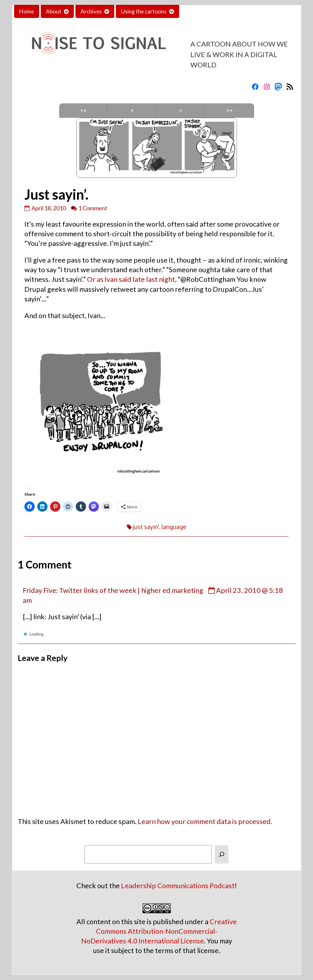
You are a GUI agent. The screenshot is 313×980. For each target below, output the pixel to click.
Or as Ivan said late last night (131, 279)
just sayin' (146, 527)
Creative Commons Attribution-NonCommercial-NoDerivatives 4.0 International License (159, 931)
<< (83, 110)
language (174, 527)
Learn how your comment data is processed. (205, 821)
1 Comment (93, 208)
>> (230, 110)
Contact (194, 11)
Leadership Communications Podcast (178, 886)
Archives (91, 11)
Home (27, 11)
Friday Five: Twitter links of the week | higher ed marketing (113, 590)
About (54, 11)
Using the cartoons (144, 11)
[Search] (222, 854)
